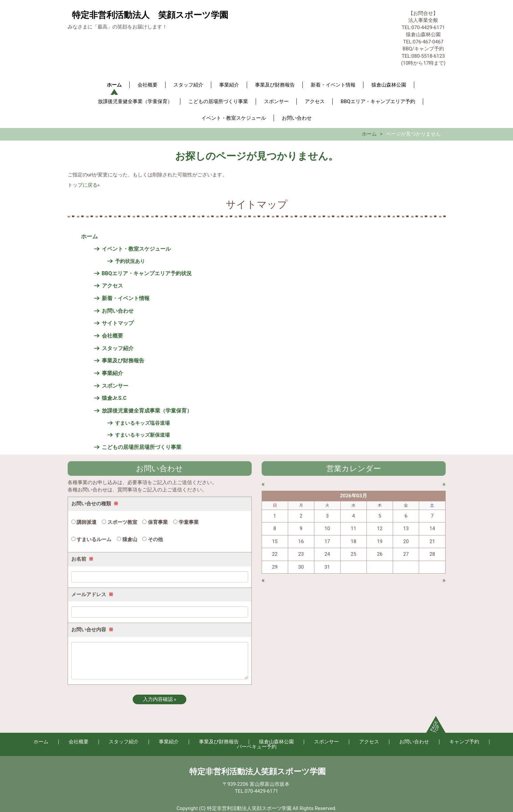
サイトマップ (118, 323)
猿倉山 (127, 539)
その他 (153, 539)
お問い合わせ (297, 118)
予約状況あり (130, 261)
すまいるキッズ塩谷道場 (142, 423)
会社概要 (148, 85)
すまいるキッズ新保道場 (142, 435)
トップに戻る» (84, 185)
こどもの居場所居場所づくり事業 (142, 447)
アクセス (315, 101)
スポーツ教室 (120, 522)
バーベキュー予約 (257, 747)
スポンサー (276, 101)
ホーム (114, 85)
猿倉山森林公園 (389, 85)
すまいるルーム (92, 539)
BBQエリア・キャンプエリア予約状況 (147, 273)
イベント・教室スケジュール (234, 118)
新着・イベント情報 (333, 85)
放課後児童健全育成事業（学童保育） (147, 411)
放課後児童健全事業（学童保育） (135, 101)
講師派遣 (84, 522)
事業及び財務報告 (275, 85)
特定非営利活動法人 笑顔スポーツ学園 (150, 15)
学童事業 (186, 522)
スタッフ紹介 (188, 85)
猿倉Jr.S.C (114, 398)
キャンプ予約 (464, 742)
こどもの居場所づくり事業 (218, 101)
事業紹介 (229, 85)
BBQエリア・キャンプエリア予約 (378, 101)
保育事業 (155, 522)
